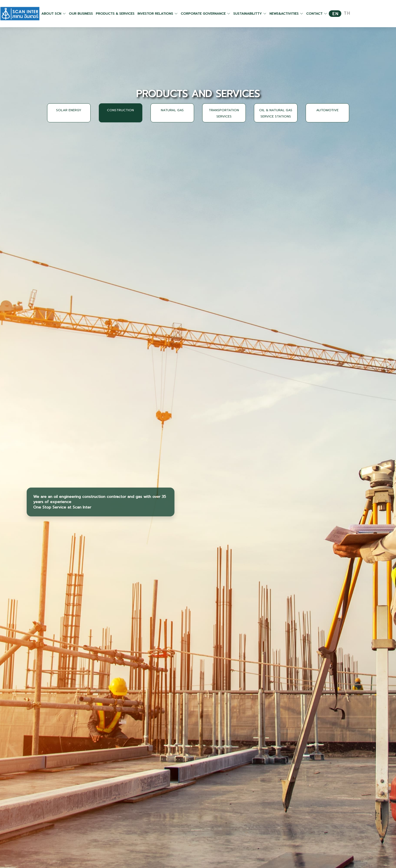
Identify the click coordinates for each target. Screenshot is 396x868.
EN (336, 14)
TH (347, 13)
